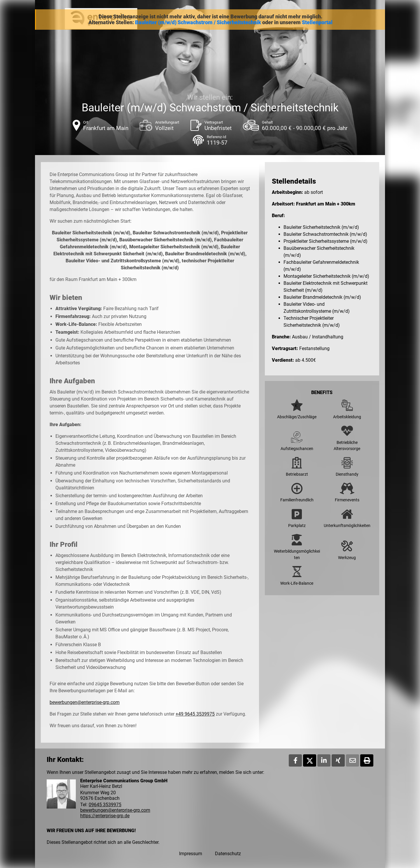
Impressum (191, 854)
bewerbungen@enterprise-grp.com (85, 702)
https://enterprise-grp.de (105, 816)
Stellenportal (317, 22)
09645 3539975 (105, 805)
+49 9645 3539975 (195, 714)
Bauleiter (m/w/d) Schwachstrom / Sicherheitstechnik (198, 22)
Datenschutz (228, 854)
